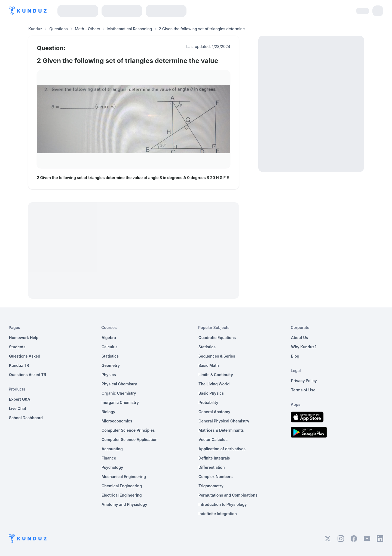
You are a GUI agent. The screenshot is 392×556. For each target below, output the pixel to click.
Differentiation (212, 467)
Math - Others (88, 29)
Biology (108, 412)
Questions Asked (25, 356)
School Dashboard (26, 418)
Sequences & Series (217, 356)
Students (17, 347)
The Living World (214, 384)
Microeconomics (117, 421)
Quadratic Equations (217, 338)
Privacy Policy (304, 381)
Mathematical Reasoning (130, 29)
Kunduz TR (19, 365)
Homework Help (24, 338)
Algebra (109, 338)
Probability (208, 402)
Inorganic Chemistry (120, 402)
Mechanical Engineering (124, 477)
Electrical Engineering (122, 495)
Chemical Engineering (122, 486)
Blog (295, 356)
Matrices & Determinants (221, 430)
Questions (59, 29)
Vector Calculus (213, 439)
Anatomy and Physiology (124, 504)
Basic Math (209, 365)
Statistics (110, 356)
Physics (109, 375)
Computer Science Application (130, 439)
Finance (109, 458)
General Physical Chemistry (224, 421)
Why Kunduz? (304, 347)
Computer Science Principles (128, 430)
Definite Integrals (214, 458)
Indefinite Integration (218, 514)
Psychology (112, 467)
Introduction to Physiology (223, 504)
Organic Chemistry (119, 393)
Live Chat (18, 408)
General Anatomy (214, 412)
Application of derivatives (222, 449)
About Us (299, 338)
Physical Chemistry (119, 384)
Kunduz (35, 29)
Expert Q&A (20, 399)
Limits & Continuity (216, 375)
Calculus (110, 347)
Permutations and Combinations (228, 495)
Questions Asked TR (28, 375)
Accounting (112, 449)
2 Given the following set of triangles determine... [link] (203, 29)
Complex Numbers (215, 477)
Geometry (111, 365)
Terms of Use (303, 390)
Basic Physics (211, 393)
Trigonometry (211, 486)
